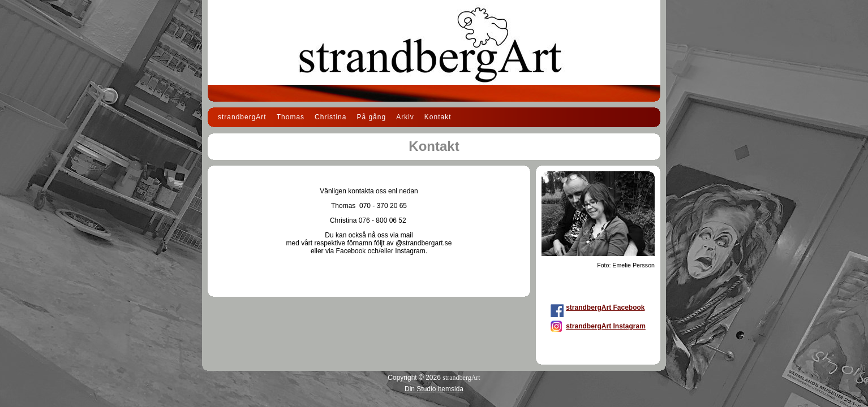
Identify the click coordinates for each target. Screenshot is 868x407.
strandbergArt (242, 117)
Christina (330, 117)
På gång (371, 117)
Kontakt (438, 117)
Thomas (291, 117)
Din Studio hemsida (434, 389)
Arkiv (405, 117)
